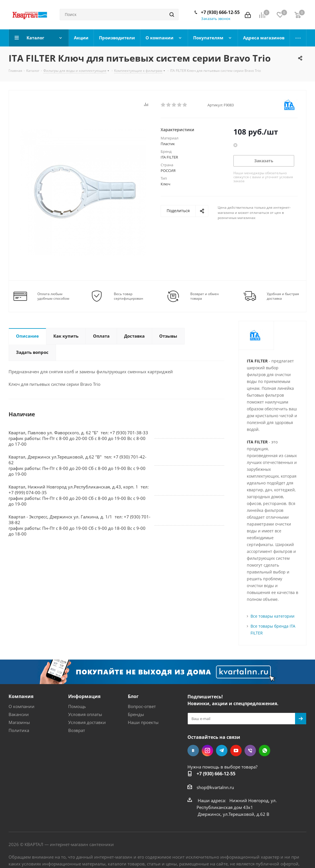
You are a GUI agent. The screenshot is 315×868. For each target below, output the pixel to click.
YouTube (236, 751)
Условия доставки (87, 722)
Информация (84, 696)
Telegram (222, 751)
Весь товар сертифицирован (129, 296)
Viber (250, 751)
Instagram (207, 751)
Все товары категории (272, 616)
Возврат (77, 730)
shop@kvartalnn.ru (215, 787)
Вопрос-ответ (142, 706)
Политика (19, 730)
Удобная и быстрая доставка (283, 296)
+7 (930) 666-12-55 (220, 12)
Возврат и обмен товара (205, 296)
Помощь (77, 706)
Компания (21, 696)
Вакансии (19, 714)
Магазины (19, 722)
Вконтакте (193, 751)
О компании (22, 706)
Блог (133, 696)
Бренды (136, 714)
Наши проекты (143, 722)
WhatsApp (264, 751)
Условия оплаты (85, 714)
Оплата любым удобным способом (53, 296)
